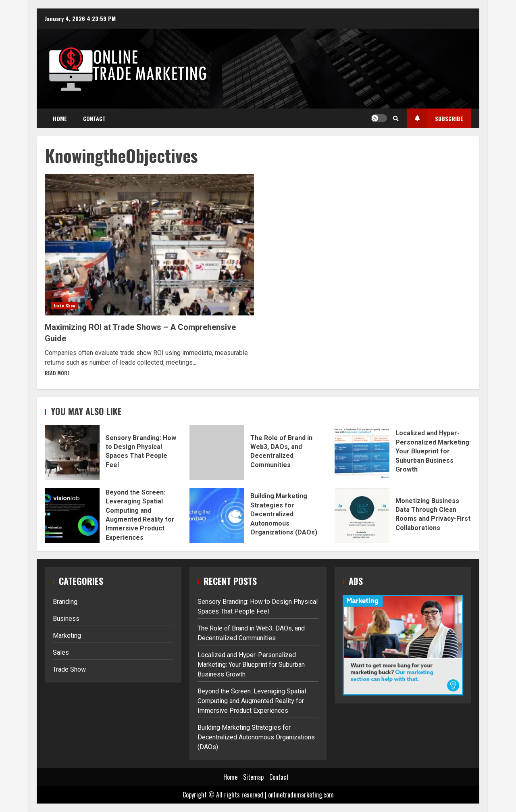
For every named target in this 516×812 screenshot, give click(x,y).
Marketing (67, 636)
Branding (65, 602)
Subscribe (435, 118)
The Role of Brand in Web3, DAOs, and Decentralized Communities (217, 453)
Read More (57, 373)
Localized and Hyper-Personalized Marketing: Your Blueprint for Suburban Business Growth (362, 453)
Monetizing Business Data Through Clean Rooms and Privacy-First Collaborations (362, 516)
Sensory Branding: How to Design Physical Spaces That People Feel (72, 453)
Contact (94, 118)
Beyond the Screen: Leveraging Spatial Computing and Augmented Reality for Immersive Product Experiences (72, 516)
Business (66, 619)
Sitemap (253, 777)
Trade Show (64, 306)
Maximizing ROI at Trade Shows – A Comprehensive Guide (149, 245)
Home (60, 118)
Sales (61, 652)
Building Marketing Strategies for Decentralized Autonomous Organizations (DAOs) (217, 516)
